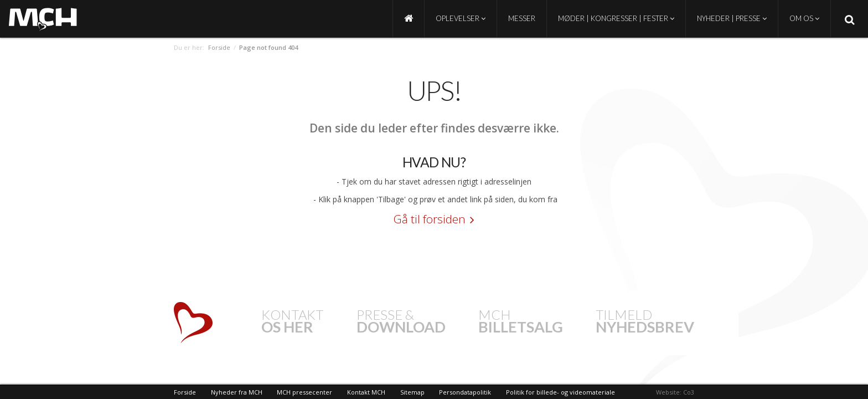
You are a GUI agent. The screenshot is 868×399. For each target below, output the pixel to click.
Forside (219, 47)
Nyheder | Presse (732, 18)
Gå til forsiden (430, 219)
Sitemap (412, 392)
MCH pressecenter (304, 392)
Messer (522, 18)
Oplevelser (461, 18)
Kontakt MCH (366, 392)
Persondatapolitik (465, 392)
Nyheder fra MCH (237, 392)
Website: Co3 (675, 392)
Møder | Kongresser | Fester (616, 18)
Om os (804, 18)
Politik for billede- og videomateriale (560, 392)
